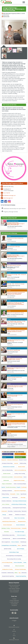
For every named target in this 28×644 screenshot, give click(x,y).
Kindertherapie (15, 497)
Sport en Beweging (21, 549)
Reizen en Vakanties (15, 542)
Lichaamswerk (4, 511)
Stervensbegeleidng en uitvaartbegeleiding (14, 556)
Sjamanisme (24, 545)
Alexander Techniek (23, 460)
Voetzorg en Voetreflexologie (20, 569)
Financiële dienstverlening (11, 487)
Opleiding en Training (6, 528)
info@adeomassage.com (10, 195)
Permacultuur (7, 532)
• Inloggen (14, 620)
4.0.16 (14, 635)
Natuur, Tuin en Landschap (19, 518)
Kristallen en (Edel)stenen (7, 501)
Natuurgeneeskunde (22, 521)
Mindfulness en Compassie (20, 515)
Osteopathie (24, 528)
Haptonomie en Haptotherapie (20, 491)
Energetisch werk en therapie (19, 480)
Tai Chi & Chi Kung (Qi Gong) (7, 562)
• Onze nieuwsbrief (14, 592)
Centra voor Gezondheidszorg (20, 470)
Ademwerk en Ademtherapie (13, 460)
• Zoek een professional (14, 585)
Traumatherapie (7, 566)
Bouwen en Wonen (22, 467)
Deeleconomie (6, 480)
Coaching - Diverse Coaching (20, 474)
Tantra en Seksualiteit (18, 562)
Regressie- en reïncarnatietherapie (19, 539)
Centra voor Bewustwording (7, 470)
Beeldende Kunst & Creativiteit (9, 467)
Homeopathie (13, 494)
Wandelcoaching (11, 573)
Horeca (18, 494)
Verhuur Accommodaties (20, 566)
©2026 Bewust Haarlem (14, 626)
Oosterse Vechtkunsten (20, 525)
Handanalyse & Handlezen (7, 491)
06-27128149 (7, 193)
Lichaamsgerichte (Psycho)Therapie (19, 508)
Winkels (16, 573)
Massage (4, 515)
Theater (25, 562)
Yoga (20, 573)
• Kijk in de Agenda (14, 587)
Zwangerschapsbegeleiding (21, 576)
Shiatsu (19, 545)
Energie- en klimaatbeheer (7, 484)
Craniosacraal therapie (18, 477)
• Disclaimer (14, 605)
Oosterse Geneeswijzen (8, 525)
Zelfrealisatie (24, 573)
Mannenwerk (24, 511)
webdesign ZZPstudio (14, 639)
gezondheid (18, 454)
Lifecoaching (10, 511)
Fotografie (19, 487)
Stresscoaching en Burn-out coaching (14, 559)
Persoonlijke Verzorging (19, 532)
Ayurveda (16, 463)
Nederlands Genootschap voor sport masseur (14, 208)
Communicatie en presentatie (7, 477)
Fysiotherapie (24, 487)
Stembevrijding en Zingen (14, 552)
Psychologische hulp (6, 539)
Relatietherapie (23, 542)
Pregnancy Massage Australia (10, 211)
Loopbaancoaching (17, 511)
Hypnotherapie (23, 494)
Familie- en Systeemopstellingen (20, 484)
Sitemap (14, 630)
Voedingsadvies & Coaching (7, 569)
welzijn (4, 457)
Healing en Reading (5, 494)
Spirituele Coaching (8, 549)
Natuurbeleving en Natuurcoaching (9, 521)
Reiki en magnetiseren (6, 542)
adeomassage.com (8, 198)
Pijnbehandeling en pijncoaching (8, 535)
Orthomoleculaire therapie (16, 528)
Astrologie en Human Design (7, 463)
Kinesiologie (23, 497)
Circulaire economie (7, 474)
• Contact (14, 599)
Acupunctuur (4, 460)
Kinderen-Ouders (6, 497)
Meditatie (11, 515)
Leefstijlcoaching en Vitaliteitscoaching (19, 504)
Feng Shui (3, 487)
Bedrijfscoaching (23, 463)
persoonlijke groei (7, 454)
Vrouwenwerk (4, 573)
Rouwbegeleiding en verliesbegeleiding (9, 545)
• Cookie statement (14, 602)
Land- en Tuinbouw (6, 504)
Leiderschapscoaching (6, 508)
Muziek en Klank (7, 518)
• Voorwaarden (14, 604)
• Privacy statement (14, 600)
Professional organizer (21, 535)
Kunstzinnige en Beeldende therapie (20, 501)
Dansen (25, 477)
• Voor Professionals (14, 590)
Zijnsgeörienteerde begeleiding (8, 576)
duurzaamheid (19, 457)
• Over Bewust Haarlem (14, 588)
